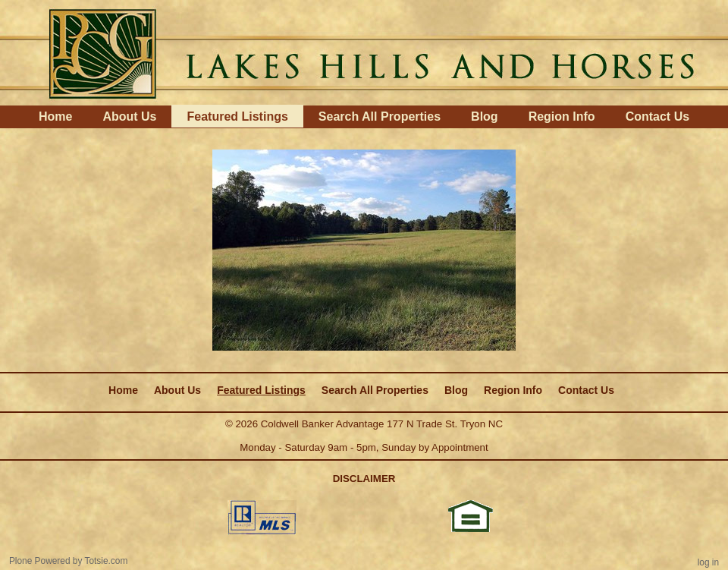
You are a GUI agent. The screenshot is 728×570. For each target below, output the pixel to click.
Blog (485, 117)
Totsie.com (107, 561)
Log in (708, 562)
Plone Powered (40, 561)
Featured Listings (237, 117)
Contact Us (657, 117)
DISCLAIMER (364, 479)
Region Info (562, 117)
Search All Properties (380, 117)
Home (55, 117)
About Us (129, 117)
